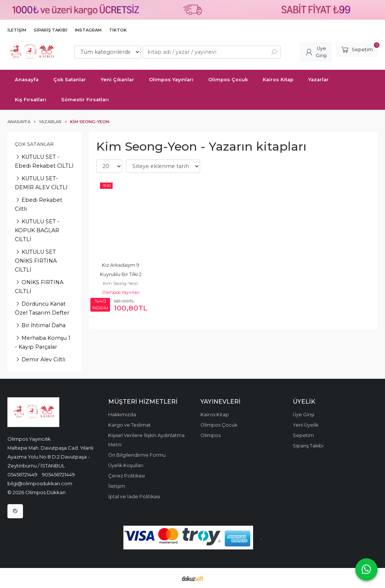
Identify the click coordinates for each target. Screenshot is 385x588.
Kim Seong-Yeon (121, 283)
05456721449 (22, 474)
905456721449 (58, 474)
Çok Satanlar (34, 144)
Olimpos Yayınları (121, 292)
